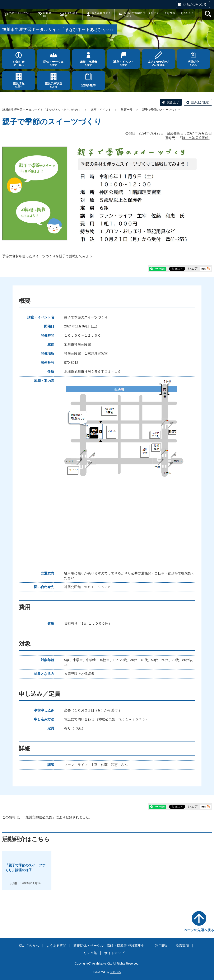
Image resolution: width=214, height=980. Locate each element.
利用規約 (162, 946)
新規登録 (47, 14)
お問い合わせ (72, 14)
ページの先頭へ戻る (199, 930)
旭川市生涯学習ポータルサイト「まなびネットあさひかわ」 (42, 110)
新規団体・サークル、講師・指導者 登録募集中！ (111, 946)
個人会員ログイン (101, 14)
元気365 (115, 972)
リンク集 (90, 953)
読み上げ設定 (200, 102)
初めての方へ (29, 946)
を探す (53, 63)
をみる (193, 63)
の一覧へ (18, 63)
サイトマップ (114, 953)
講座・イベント (101, 110)
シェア (193, 268)
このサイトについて (20, 14)
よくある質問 (56, 946)
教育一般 (127, 110)
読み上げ (173, 102)
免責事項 (182, 946)
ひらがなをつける (195, 4)
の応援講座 (158, 63)
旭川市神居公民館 (195, 138)
